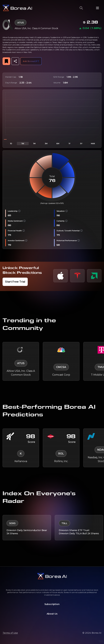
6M (58, 144)
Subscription (52, 604)
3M (46, 144)
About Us (52, 614)
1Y (70, 144)
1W (23, 144)
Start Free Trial (15, 282)
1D (11, 144)
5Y (81, 144)
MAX (93, 144)
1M (34, 144)
